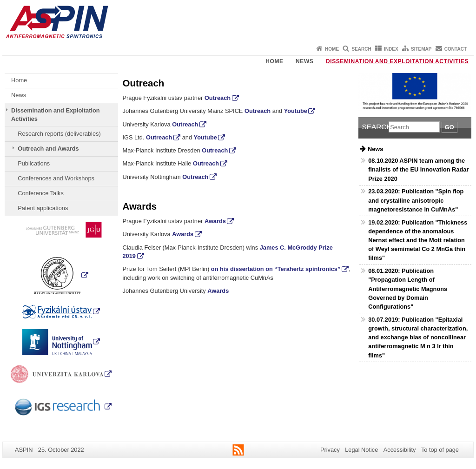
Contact (456, 49)
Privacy (330, 450)
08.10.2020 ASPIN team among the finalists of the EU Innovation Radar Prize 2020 (418, 169)
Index (391, 49)
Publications (34, 163)
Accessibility (400, 450)
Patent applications (43, 208)
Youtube (296, 111)
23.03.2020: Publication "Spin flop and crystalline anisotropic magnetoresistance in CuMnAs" (416, 200)
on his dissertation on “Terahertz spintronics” (276, 269)
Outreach (218, 98)
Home (332, 49)
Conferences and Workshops (56, 178)
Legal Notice (361, 450)
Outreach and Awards (48, 149)
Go (450, 127)
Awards (215, 221)
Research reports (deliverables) (59, 134)
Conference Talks (41, 193)
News (304, 61)
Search (361, 49)
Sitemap (421, 49)
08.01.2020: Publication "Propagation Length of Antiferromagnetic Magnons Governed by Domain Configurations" (408, 289)
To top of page (440, 450)
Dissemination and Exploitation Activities (397, 61)
